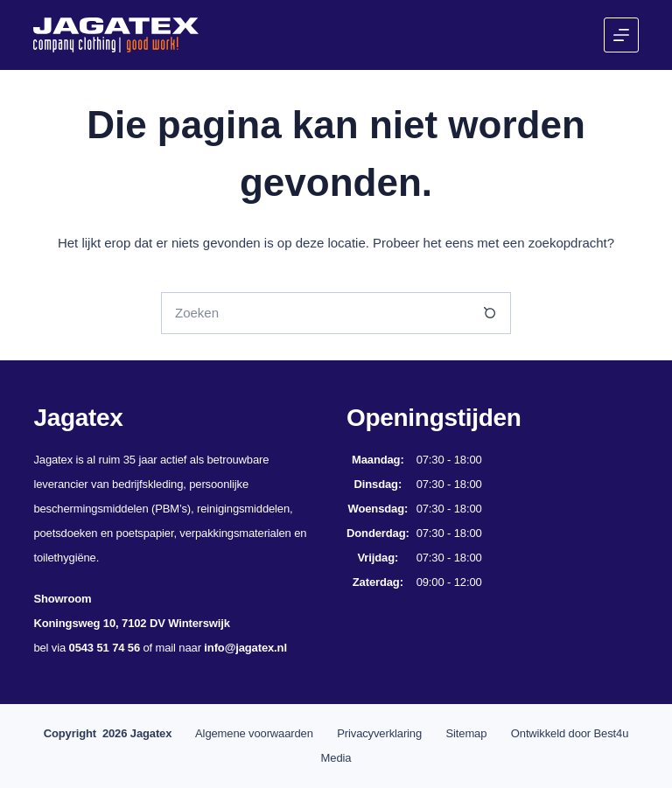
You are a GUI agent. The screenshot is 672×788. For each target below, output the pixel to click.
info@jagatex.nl (245, 648)
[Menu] (621, 35)
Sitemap (467, 733)
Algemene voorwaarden (254, 733)
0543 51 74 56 (105, 648)
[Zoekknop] (490, 313)
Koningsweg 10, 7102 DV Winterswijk (131, 623)
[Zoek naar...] (315, 313)
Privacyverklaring (379, 733)
